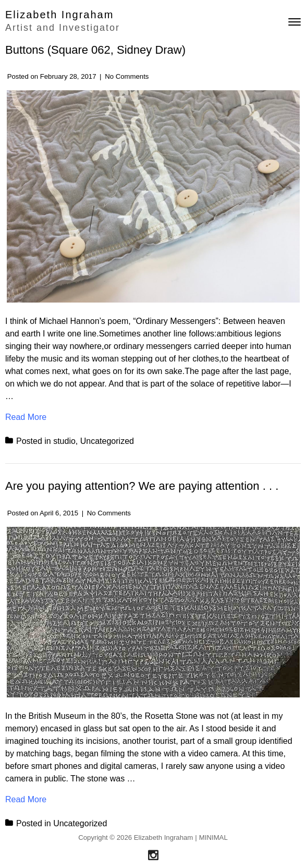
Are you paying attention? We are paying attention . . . (142, 486)
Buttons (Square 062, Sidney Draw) (95, 50)
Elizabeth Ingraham (59, 15)
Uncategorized (107, 441)
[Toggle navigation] (295, 22)
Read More (26, 416)
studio (64, 441)
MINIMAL (213, 837)
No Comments (127, 76)
